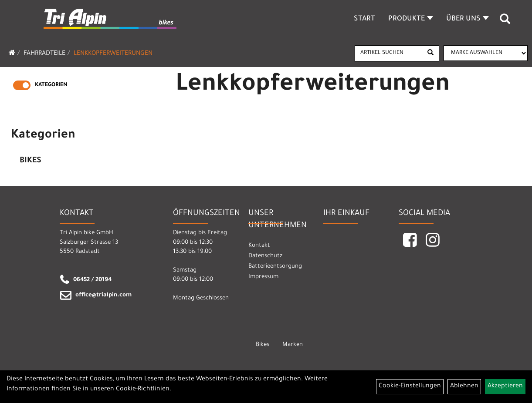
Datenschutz (265, 256)
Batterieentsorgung (275, 267)
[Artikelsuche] (505, 22)
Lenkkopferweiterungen (113, 54)
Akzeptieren (505, 386)
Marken (293, 345)
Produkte (411, 19)
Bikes (30, 161)
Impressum (263, 277)
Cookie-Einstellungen (410, 386)
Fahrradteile (44, 54)
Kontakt (259, 246)
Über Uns (468, 19)
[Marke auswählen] (486, 53)
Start (364, 19)
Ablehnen (464, 386)
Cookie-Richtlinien (143, 390)
